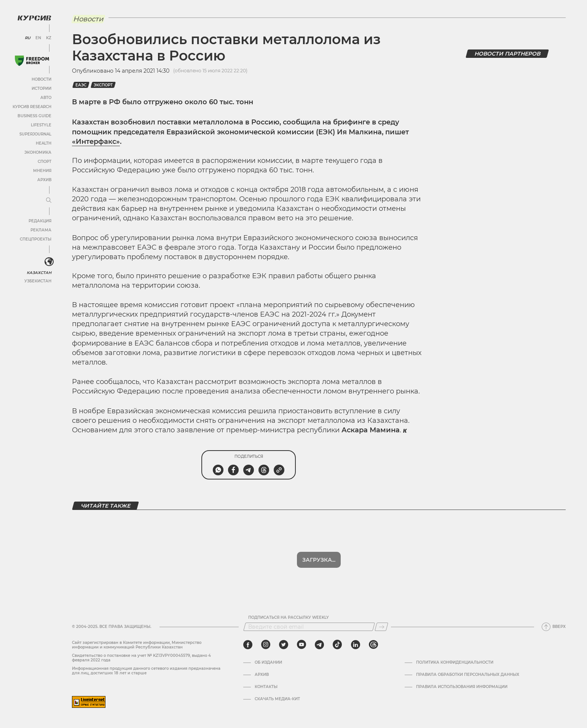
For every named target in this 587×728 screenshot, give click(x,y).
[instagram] (266, 645)
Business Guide (34, 116)
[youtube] (301, 645)
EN (38, 38)
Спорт (45, 162)
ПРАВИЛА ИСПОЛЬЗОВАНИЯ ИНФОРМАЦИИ (462, 687)
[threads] (373, 645)
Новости (41, 79)
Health (44, 143)
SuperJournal (35, 134)
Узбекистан (38, 281)
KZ (49, 38)
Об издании (268, 663)
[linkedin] (355, 645)
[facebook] (248, 645)
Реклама (41, 230)
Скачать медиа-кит (277, 699)
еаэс (81, 85)
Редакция (40, 221)
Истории (41, 88)
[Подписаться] (381, 627)
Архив (44, 180)
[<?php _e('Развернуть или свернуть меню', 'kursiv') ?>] (49, 262)
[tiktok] (337, 645)
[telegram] (319, 645)
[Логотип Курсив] (34, 18)
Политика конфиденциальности (455, 663)
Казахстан (39, 273)
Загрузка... (319, 560)
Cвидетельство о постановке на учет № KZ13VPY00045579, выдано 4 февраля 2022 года (141, 658)
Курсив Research (32, 107)
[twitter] (284, 645)
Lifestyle (41, 125)
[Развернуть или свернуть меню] (49, 201)
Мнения (42, 171)
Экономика (38, 152)
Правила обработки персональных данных (468, 675)
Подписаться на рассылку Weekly (289, 618)
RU (28, 38)
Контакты (266, 687)
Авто (46, 98)
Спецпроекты (36, 239)
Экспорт (103, 85)
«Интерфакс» (96, 142)
